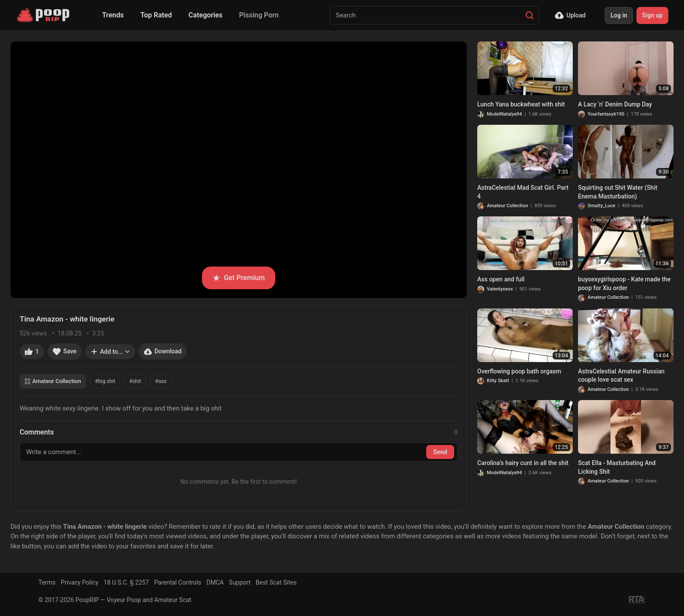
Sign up (652, 15)
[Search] (530, 15)
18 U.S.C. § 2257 (127, 582)
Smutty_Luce (602, 206)
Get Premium (239, 278)
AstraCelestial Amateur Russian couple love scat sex (621, 376)
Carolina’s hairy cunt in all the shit (523, 463)
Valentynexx (500, 289)
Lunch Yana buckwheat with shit (521, 104)
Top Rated (156, 15)
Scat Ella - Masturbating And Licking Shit (617, 467)
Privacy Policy (79, 582)
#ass (161, 381)
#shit (135, 381)
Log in (619, 15)
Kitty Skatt (498, 381)
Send (440, 452)
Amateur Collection (53, 381)
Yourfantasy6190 (606, 114)
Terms (47, 582)
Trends (113, 15)
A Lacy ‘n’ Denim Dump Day (615, 104)
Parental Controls (178, 582)
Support (240, 582)
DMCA (215, 582)
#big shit (105, 381)
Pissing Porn (259, 15)
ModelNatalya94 (504, 114)
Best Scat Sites (276, 582)
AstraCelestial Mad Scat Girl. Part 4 (523, 192)
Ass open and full (501, 279)
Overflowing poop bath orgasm (519, 371)
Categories (205, 15)
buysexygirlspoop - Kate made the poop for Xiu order (624, 284)
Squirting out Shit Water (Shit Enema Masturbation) (618, 192)
